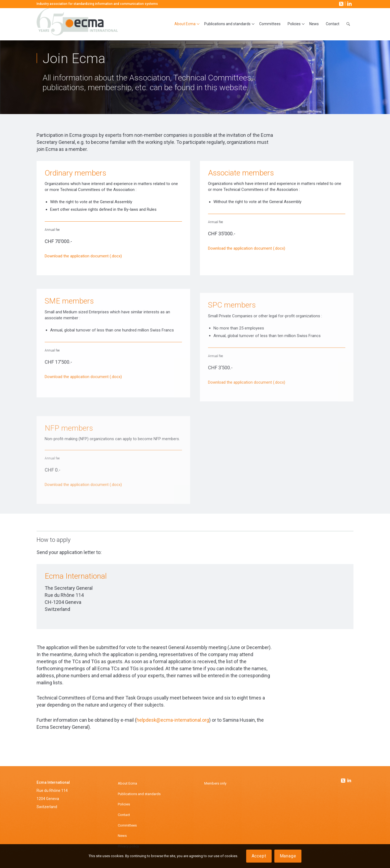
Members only (215, 783)
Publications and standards (139, 794)
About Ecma (127, 783)
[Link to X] (341, 4)
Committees (127, 825)
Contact (124, 815)
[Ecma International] (77, 24)
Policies (124, 804)
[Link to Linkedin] (349, 781)
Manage (288, 856)
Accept (259, 856)
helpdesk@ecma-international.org (173, 720)
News (122, 836)
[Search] (348, 24)
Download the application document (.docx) (83, 257)
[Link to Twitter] (344, 779)
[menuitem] (186, 24)
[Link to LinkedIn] (349, 4)
